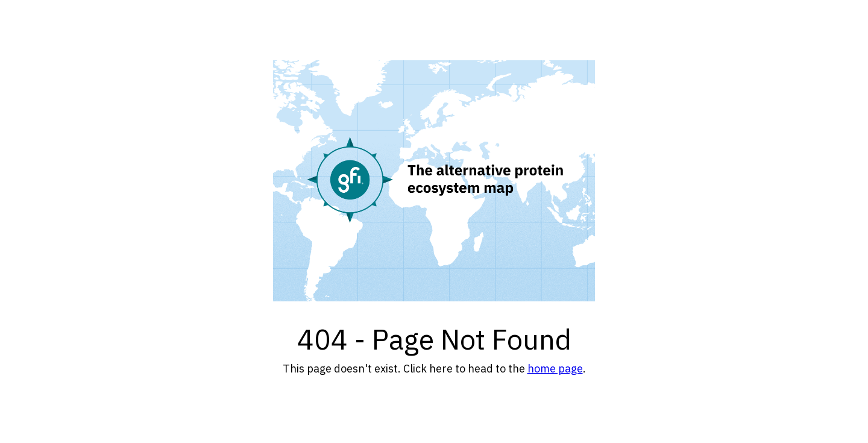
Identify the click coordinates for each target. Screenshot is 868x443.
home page (555, 369)
